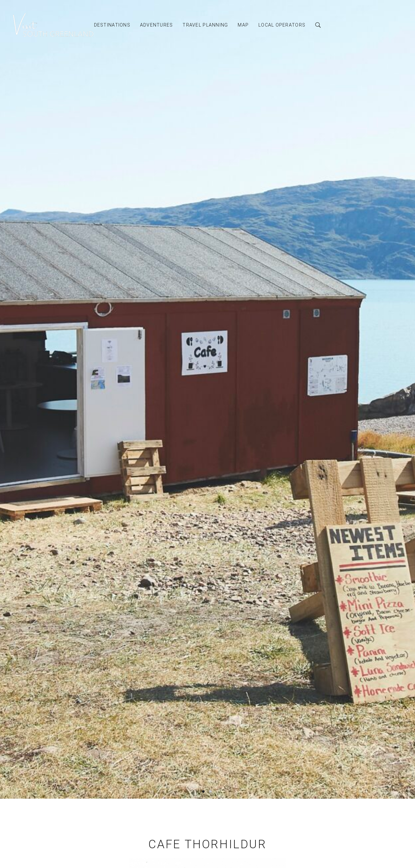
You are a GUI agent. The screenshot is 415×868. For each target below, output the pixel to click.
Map (243, 25)
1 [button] (204, 791)
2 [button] (211, 791)
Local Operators (282, 25)
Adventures (157, 25)
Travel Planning (205, 25)
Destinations (112, 25)
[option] (207, 399)
